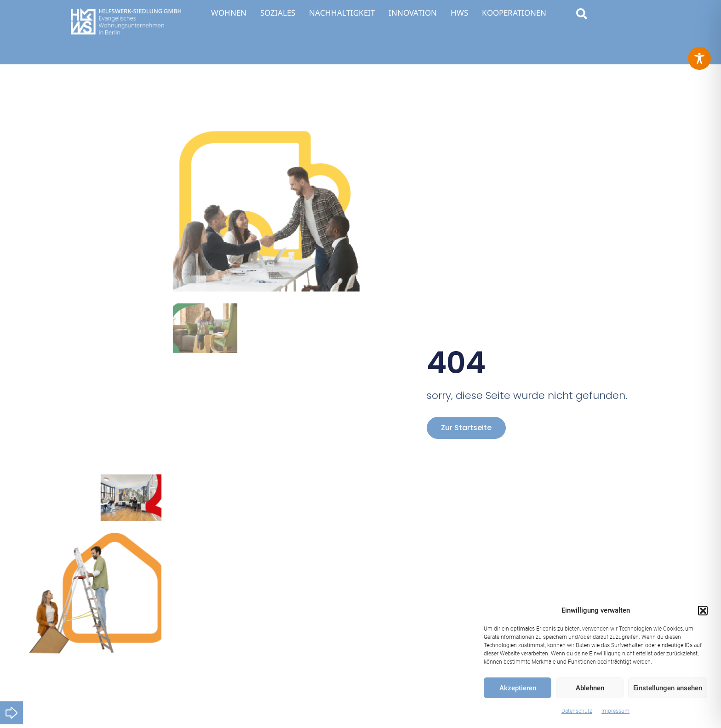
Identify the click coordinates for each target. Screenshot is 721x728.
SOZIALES (278, 13)
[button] (703, 610)
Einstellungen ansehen (668, 688)
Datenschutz (577, 711)
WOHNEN (229, 13)
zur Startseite (466, 428)
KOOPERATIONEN (514, 13)
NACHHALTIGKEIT (342, 13)
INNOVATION (413, 13)
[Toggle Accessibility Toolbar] (699, 58)
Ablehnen (590, 688)
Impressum (615, 711)
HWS (459, 13)
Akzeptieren (518, 688)
